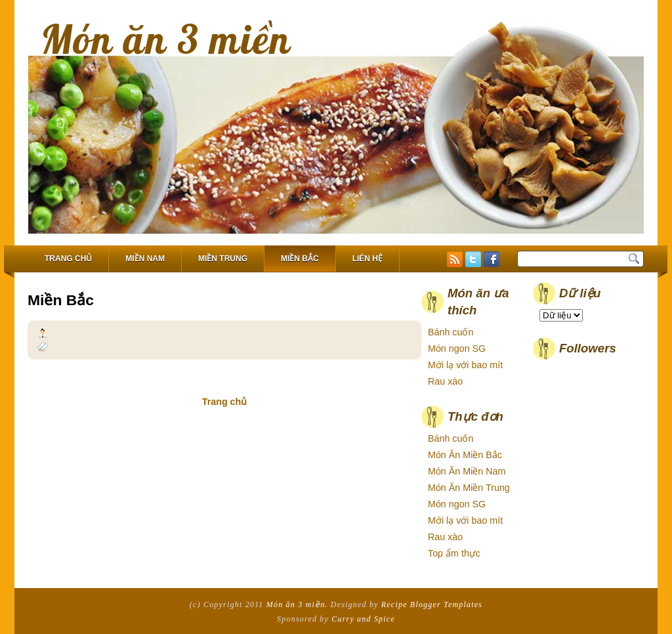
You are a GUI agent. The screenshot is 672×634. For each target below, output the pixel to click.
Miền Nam (145, 259)
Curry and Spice (363, 619)
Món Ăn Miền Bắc (465, 455)
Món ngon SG (457, 349)
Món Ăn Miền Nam (467, 471)
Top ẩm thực (454, 553)
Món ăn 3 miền (166, 39)
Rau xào (445, 381)
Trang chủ (68, 259)
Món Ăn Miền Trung (469, 488)
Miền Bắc (300, 259)
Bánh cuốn (451, 332)
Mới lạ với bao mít (465, 365)
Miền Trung (223, 259)
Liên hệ (367, 259)
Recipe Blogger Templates (432, 604)
